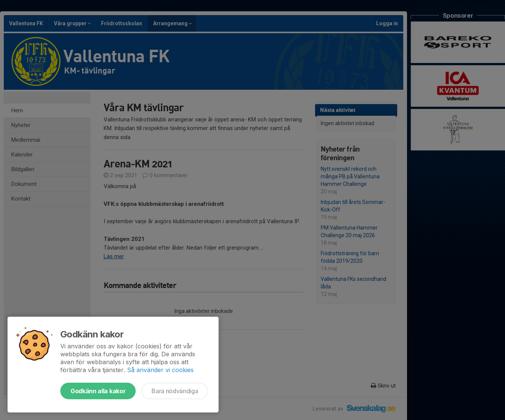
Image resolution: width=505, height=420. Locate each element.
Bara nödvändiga (175, 391)
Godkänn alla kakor (98, 391)
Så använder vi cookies (160, 370)
